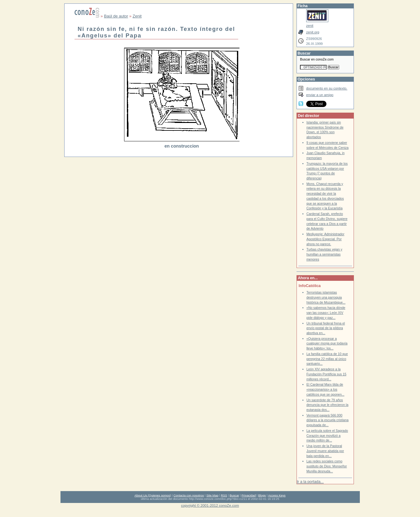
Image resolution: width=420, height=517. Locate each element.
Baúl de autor (116, 16)
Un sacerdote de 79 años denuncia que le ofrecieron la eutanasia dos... (328, 405)
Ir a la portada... (310, 482)
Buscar (234, 495)
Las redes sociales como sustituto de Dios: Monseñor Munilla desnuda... (327, 466)
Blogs (262, 495)
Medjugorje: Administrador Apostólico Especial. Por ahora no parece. (326, 239)
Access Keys (277, 495)
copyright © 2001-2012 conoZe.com (210, 505)
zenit (310, 26)
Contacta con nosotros (189, 495)
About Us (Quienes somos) (153, 495)
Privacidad (249, 495)
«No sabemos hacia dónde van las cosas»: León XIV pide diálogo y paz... (326, 313)
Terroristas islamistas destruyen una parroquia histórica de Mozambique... (326, 297)
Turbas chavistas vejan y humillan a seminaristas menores (324, 254)
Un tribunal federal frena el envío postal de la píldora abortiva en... (326, 328)
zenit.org (313, 32)
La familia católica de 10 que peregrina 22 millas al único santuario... (327, 359)
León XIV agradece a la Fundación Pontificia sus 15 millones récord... (326, 374)
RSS (224, 495)
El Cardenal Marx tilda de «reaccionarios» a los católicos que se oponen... (326, 389)
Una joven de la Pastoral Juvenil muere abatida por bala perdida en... (325, 451)
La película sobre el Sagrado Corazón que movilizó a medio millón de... (327, 436)
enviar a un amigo (320, 95)
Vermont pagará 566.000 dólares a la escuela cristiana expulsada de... (328, 420)
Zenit (137, 16)
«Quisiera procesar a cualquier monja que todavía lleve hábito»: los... (327, 344)
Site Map (212, 495)
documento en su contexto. (327, 88)
